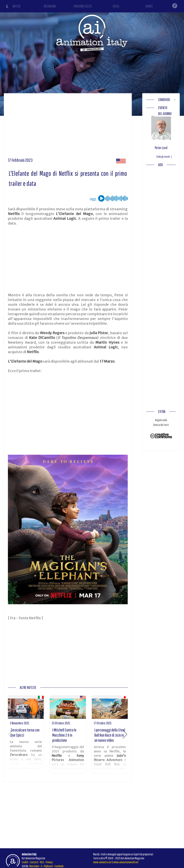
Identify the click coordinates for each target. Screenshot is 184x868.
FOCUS (116, 6)
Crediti (25, 862)
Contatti (34, 862)
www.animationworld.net (126, 862)
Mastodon (34, 866)
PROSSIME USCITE (83, 6)
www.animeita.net (102, 862)
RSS (42, 862)
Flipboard (48, 866)
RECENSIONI (50, 6)
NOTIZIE (17, 6)
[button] (125, 734)
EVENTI (149, 6)
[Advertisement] (68, 127)
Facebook (59, 866)
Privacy (49, 862)
